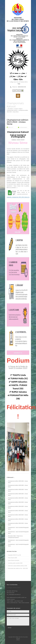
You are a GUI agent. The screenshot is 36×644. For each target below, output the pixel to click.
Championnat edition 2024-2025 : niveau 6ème (18, 507)
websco (18, 640)
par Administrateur (23, 127)
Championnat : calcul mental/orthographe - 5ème (19, 533)
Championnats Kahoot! (12, 110)
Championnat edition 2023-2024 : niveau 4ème (18, 516)
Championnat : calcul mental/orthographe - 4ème (19, 541)
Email (17, 91)
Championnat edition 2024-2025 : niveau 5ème (18, 511)
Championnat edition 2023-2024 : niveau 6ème (18, 524)
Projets (20, 109)
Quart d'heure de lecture (14, 560)
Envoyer (10, 628)
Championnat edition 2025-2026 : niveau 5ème (18, 495)
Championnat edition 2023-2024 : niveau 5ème (18, 122)
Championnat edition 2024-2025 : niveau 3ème (18, 503)
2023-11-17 (11, 127)
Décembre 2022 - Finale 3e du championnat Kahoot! (15, 537)
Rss (19, 91)
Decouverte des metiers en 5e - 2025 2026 (18, 568)
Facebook (14, 91)
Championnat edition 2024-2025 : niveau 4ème (18, 499)
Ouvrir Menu (18, 96)
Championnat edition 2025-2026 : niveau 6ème (18, 490)
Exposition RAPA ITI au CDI (14, 555)
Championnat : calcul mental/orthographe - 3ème (19, 545)
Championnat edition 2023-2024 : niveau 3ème (18, 520)
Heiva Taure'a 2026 (13, 558)
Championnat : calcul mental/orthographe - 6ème (19, 528)
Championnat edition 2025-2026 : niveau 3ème (18, 486)
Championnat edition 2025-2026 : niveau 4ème (18, 482)
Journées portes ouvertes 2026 (15, 563)
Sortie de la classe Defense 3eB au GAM (17, 566)
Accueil (16, 109)
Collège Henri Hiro (19, 637)
